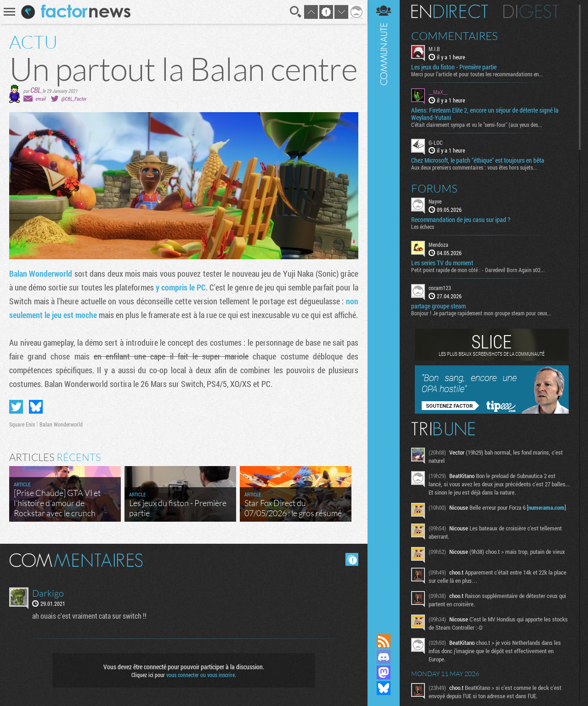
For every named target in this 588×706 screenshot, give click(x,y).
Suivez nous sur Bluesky (384, 688)
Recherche (296, 12)
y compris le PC (181, 287)
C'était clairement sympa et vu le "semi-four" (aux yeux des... (477, 125)
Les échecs (423, 227)
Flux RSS (384, 641)
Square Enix (22, 424)
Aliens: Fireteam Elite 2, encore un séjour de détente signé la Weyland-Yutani (485, 114)
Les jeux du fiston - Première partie (454, 67)
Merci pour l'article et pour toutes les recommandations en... (477, 74)
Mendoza (438, 245)
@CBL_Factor (74, 99)
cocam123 (440, 288)
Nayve (435, 201)
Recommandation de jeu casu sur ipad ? (461, 220)
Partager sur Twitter (16, 407)
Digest (531, 11)
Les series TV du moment (442, 263)
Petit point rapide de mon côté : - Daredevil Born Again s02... (478, 270)
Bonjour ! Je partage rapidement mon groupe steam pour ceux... (481, 313)
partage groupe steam (438, 306)
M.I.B (434, 49)
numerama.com (546, 507)
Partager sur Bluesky (36, 407)
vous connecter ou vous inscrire (201, 675)
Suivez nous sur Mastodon (384, 672)
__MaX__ (438, 92)
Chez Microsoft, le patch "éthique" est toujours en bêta (478, 160)
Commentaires (455, 36)
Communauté (384, 308)
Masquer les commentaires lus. (352, 559)
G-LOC (435, 142)
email (40, 99)
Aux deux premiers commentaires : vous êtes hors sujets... (474, 167)
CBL (36, 90)
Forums (434, 188)
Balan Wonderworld (41, 273)
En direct (449, 11)
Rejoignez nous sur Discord (384, 657)
